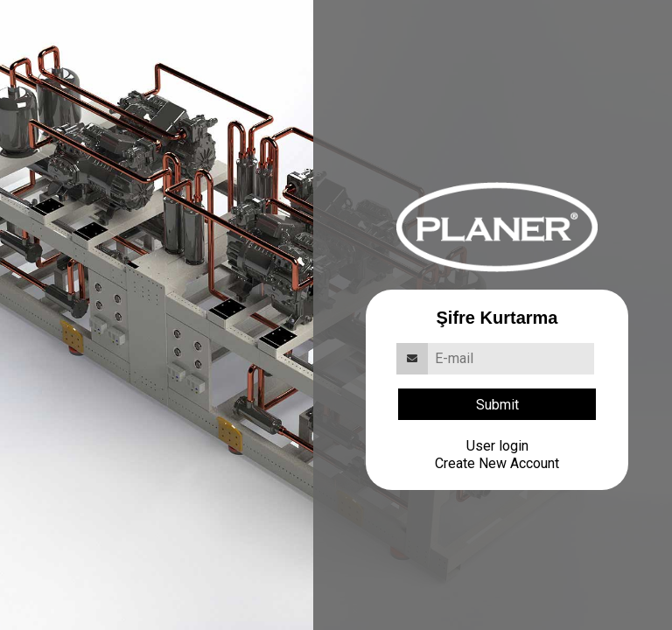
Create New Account (497, 463)
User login (497, 446)
